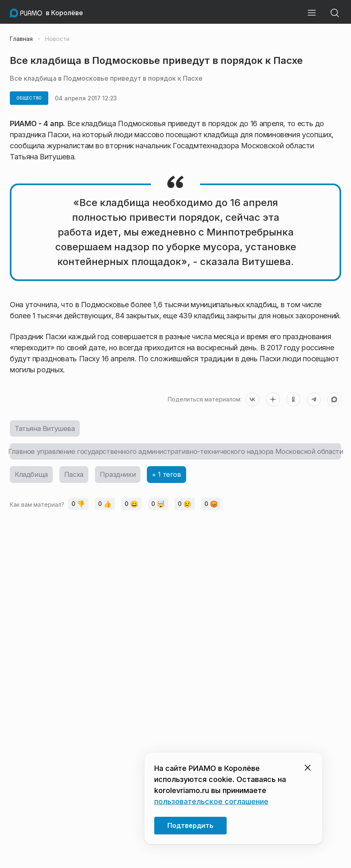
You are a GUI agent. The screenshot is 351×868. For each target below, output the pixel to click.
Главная (21, 39)
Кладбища (33, 477)
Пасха (77, 477)
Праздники (123, 477)
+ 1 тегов (172, 477)
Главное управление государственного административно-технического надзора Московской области (175, 453)
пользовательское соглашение (211, 801)
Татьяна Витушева (47, 429)
